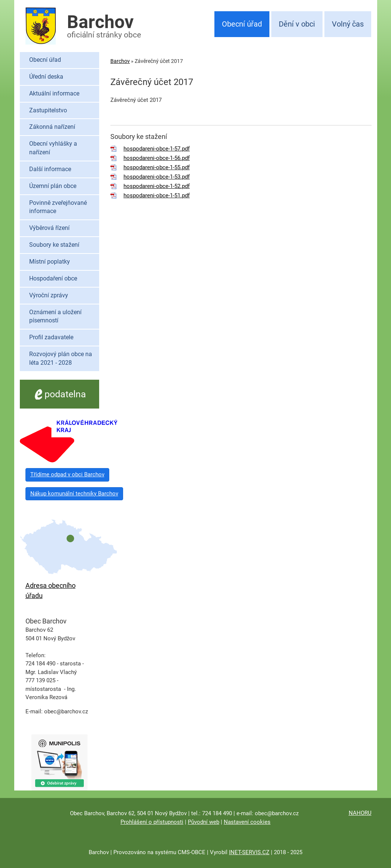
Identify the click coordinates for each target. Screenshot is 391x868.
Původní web (204, 822)
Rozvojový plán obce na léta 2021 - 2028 (61, 358)
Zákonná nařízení (52, 127)
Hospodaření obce (53, 278)
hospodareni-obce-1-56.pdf (157, 158)
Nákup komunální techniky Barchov (74, 494)
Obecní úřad (242, 24)
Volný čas (348, 24)
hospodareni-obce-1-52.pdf (157, 186)
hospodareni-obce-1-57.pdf (157, 149)
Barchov (120, 61)
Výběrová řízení (49, 228)
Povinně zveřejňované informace (58, 207)
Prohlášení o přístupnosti (152, 822)
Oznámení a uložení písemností (55, 316)
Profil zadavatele (51, 337)
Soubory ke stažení (54, 245)
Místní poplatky (50, 262)
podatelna (59, 394)
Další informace (50, 169)
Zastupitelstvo (48, 110)
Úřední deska (46, 77)
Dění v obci (297, 24)
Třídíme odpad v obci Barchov (67, 474)
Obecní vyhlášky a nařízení (53, 148)
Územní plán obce (53, 186)
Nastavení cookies (247, 822)
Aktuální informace (54, 93)
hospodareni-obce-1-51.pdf (157, 195)
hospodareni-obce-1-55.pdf (157, 167)
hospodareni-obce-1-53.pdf (157, 177)
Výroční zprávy (49, 295)
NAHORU (360, 813)
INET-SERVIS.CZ (249, 852)
